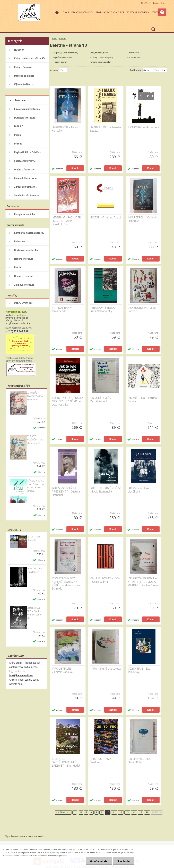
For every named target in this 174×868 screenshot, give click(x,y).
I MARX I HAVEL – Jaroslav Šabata (106, 129)
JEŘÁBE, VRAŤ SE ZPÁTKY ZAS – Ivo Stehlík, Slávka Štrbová (36, 486)
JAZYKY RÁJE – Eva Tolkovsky (139, 670)
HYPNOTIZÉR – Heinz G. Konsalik (66, 129)
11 (114, 812)
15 (141, 812)
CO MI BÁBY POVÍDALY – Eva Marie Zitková (35, 396)
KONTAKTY (156, 12)
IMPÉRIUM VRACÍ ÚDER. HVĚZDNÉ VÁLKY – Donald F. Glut (67, 221)
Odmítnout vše (99, 861)
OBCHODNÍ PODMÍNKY (82, 12)
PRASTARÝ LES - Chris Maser (35, 570)
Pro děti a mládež (134, 57)
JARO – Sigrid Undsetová (106, 669)
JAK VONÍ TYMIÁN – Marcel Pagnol (102, 400)
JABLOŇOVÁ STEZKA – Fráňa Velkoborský (103, 309)
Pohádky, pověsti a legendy (101, 57)
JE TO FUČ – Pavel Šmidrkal (101, 760)
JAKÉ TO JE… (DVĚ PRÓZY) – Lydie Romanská (105, 490)
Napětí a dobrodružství (63, 57)
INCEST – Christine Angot (106, 217)
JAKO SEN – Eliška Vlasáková (139, 490)
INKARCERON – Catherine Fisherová (143, 219)
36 (147, 812)
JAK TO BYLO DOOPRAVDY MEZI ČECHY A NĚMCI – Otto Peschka (68, 401)
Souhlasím (123, 861)
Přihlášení (145, 3)
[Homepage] (56, 12)
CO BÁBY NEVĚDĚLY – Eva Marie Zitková (35, 440)
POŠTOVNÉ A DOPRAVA (138, 12)
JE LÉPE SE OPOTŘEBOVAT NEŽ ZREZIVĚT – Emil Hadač (66, 762)
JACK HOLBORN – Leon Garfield (142, 309)
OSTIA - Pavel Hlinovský (33, 538)
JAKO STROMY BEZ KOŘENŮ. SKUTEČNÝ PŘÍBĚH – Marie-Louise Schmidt (66, 583)
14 (134, 812)
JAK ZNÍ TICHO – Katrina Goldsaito (142, 400)
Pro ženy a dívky (60, 62)
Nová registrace (159, 3)
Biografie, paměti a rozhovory (65, 53)
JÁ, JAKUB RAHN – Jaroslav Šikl (63, 309)
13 (127, 812)
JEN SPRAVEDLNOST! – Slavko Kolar (142, 760)
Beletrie (62, 38)
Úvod (55, 38)
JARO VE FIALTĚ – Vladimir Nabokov (63, 670)
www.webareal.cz (37, 836)
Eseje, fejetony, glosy (99, 53)
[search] (153, 29)
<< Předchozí (63, 812)
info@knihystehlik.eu (21, 675)
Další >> (157, 812)
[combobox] (148, 70)
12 (121, 812)
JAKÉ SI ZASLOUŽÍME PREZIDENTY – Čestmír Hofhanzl (66, 491)
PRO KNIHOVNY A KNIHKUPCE (110, 12)
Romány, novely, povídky (100, 62)
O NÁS (66, 12)
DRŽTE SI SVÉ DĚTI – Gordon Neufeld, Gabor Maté (34, 613)
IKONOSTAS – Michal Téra (143, 127)
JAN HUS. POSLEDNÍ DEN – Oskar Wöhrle (105, 580)
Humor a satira (133, 53)
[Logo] (29, 13)
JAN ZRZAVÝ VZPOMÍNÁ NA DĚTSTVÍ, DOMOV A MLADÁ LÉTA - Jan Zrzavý (143, 582)
